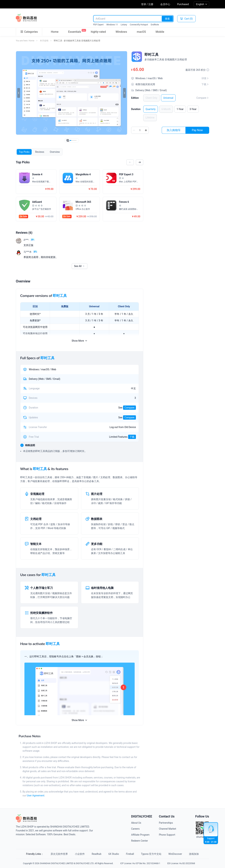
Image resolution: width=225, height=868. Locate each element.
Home (55, 32)
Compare (203, 98)
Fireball (130, 854)
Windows (121, 32)
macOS (141, 32)
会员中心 (165, 4)
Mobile (160, 32)
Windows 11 (112, 25)
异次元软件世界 (59, 854)
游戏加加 (194, 854)
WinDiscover (175, 854)
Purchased (183, 4)
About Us (136, 823)
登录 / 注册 (147, 4)
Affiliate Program (140, 835)
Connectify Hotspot (139, 25)
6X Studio (114, 854)
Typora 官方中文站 (151, 854)
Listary (124, 25)
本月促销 (44, 41)
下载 (132, 437)
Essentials (75, 31)
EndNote (155, 25)
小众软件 (80, 854)
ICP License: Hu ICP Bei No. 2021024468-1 (140, 863)
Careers (135, 829)
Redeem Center (140, 841)
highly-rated (98, 32)
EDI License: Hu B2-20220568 (181, 863)
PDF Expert (98, 25)
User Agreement (36, 795)
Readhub (97, 854)
